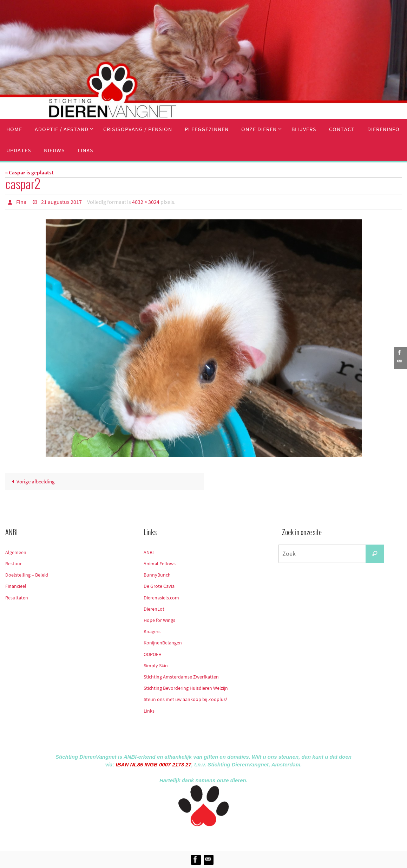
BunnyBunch (157, 575)
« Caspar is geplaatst (29, 172)
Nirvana (213, 837)
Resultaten (17, 598)
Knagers (152, 631)
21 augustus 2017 (61, 202)
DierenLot (154, 609)
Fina (21, 202)
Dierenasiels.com (161, 598)
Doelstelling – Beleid (27, 575)
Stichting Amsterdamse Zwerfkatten (181, 677)
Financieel (16, 586)
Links (149, 711)
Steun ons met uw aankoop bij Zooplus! (185, 699)
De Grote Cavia (159, 586)
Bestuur (14, 564)
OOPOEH (153, 654)
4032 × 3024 (146, 202)
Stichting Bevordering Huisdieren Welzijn (186, 688)
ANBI (149, 552)
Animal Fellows (160, 564)
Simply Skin (156, 666)
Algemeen (16, 552)
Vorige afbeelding (32, 481)
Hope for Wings (159, 620)
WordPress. (236, 837)
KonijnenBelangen (163, 643)
